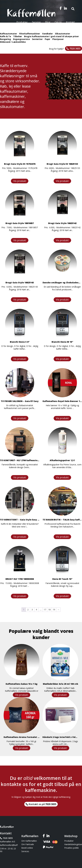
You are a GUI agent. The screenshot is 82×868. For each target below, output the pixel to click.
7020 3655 (75, 49)
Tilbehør (18, 36)
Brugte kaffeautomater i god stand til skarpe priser (51, 36)
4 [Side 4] (36, 610)
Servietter (37, 39)
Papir (47, 39)
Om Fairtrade (28, 844)
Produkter (22, 22)
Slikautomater (63, 34)
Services (36, 22)
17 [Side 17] (45, 610)
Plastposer (58, 39)
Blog (48, 22)
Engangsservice (21, 39)
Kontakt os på (43, 804)
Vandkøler (47, 34)
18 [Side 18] (49, 610)
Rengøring (5, 39)
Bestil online (27, 848)
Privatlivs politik (71, 848)
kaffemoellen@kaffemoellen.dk (9, 845)
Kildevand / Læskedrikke (13, 42)
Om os (58, 22)
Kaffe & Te (6, 36)
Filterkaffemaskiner (30, 34)
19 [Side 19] (54, 610)
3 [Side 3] (32, 610)
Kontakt (70, 22)
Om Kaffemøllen (29, 841)
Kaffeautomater (9, 34)
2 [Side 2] (28, 610)
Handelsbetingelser (73, 844)
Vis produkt (20, 181)
